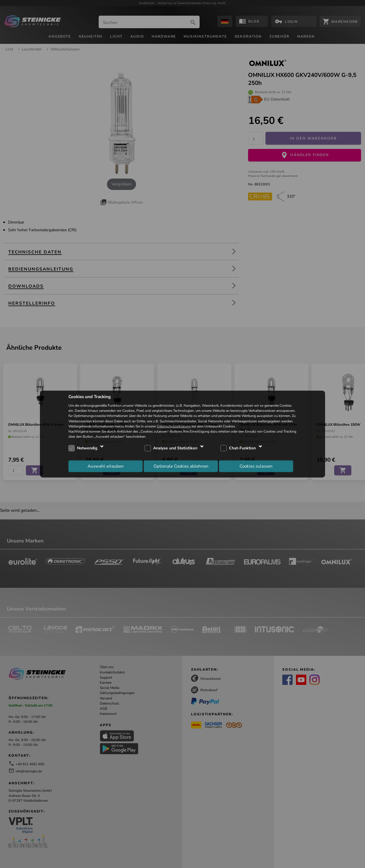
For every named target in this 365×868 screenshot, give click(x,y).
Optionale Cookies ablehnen (181, 466)
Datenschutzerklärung (174, 426)
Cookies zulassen (256, 466)
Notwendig (87, 448)
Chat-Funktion (242, 448)
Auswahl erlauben (106, 466)
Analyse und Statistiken (175, 448)
